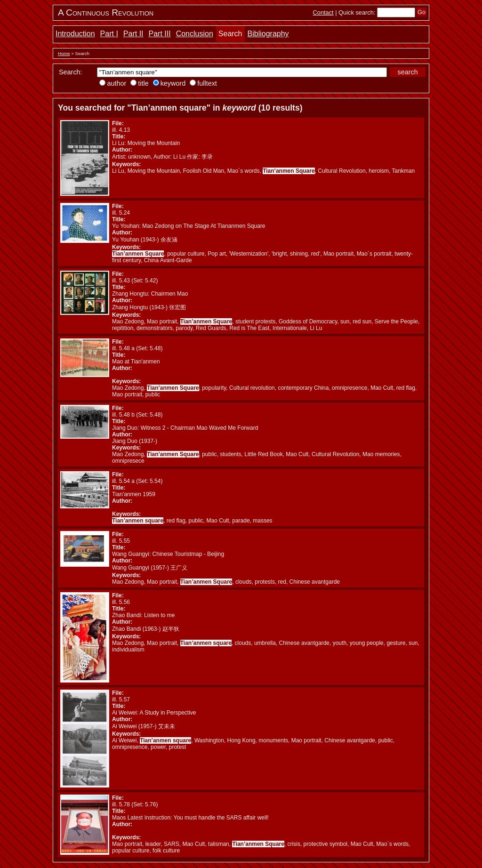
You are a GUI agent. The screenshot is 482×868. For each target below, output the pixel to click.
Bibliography (268, 34)
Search (230, 34)
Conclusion (195, 34)
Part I (109, 34)
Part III (160, 34)
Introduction (75, 34)
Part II (133, 34)
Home (64, 53)
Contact (323, 12)
